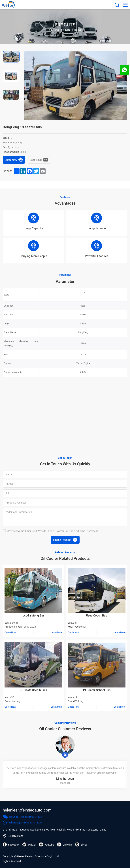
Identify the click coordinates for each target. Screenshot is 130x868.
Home (56, 30)
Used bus (77, 30)
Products (66, 30)
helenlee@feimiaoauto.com (27, 810)
